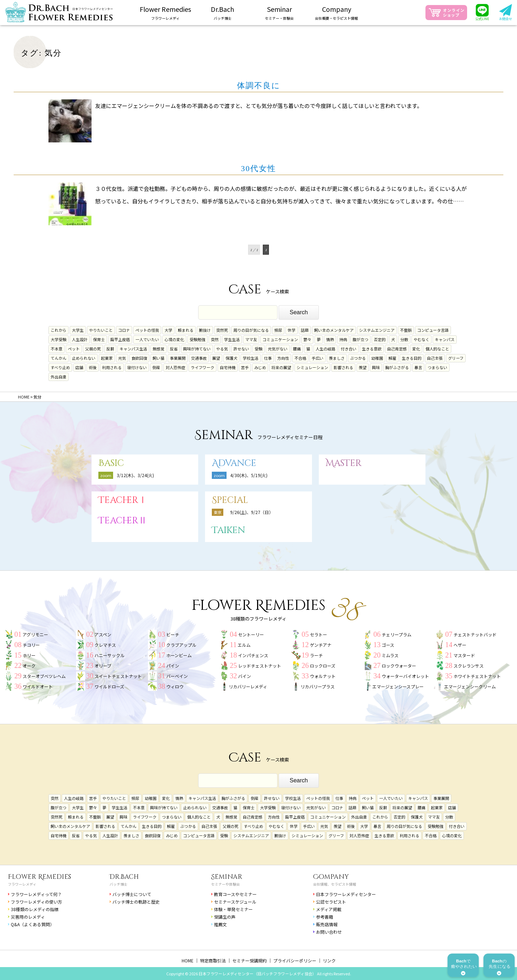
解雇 (392, 358)
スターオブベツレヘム (44, 676)
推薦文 (220, 924)
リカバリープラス (318, 686)
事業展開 (178, 358)
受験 (258, 349)
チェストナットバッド (475, 634)
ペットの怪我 (147, 330)
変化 (416, 349)
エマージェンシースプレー (398, 686)
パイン (173, 666)
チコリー (31, 645)
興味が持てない (197, 349)
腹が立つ (360, 339)
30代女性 (258, 168)
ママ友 (251, 339)
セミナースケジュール (235, 902)
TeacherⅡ (123, 521)
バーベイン (177, 676)
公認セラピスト (331, 902)
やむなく (421, 339)
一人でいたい (147, 339)
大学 (168, 330)
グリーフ (456, 358)
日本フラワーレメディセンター (346, 894)
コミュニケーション (280, 339)
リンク (329, 960)
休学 (292, 330)
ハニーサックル (110, 655)
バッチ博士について (132, 894)
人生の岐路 (325, 349)
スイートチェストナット (118, 676)
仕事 (268, 358)
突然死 (222, 330)
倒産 (156, 367)
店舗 (79, 367)
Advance (234, 463)
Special (230, 500)
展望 (216, 358)
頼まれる (186, 330)
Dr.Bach (124, 877)
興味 (376, 367)
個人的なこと (437, 349)
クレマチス (105, 645)
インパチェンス (253, 655)
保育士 (99, 339)
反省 (174, 349)
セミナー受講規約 (250, 960)
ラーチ (316, 655)
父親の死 (93, 349)
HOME (188, 960)
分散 (404, 339)
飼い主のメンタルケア (334, 330)
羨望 (363, 367)
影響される (343, 367)
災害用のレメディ (28, 917)
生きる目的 (412, 358)
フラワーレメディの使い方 (36, 902)
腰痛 (297, 349)
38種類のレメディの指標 (35, 909)
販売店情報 (327, 924)
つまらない (437, 367)
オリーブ (103, 666)
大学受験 (59, 339)
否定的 (380, 339)
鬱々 (307, 339)
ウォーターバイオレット (405, 676)
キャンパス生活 (133, 349)
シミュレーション (312, 367)
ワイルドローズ (109, 686)
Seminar (227, 877)
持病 (343, 339)
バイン (244, 676)
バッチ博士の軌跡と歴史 (136, 902)
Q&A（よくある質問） (32, 924)
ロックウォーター (399, 666)
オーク (29, 666)
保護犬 (231, 358)
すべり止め (60, 367)
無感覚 (159, 349)
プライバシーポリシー (295, 960)
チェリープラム (397, 634)
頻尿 (278, 330)
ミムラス (390, 655)
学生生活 (232, 339)
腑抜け (205, 330)
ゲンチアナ (321, 645)
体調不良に (259, 86)
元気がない (278, 349)
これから (59, 330)
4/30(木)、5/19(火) (249, 475)
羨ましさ (337, 358)
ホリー (29, 655)
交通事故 (199, 358)
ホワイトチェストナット (477, 676)
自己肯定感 (397, 349)
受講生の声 (225, 917)
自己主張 (435, 358)
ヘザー (460, 645)
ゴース (388, 645)
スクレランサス (469, 666)
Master (344, 463)
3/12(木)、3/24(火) (135, 475)
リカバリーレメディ (248, 686)
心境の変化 (174, 339)
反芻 (110, 349)
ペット (74, 349)
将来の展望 (281, 367)
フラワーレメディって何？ (36, 894)
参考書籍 (325, 917)
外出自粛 (59, 377)
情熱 (330, 339)
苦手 (245, 367)
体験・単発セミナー (233, 909)
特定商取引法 (213, 960)
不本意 (57, 349)
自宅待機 (228, 367)
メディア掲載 (329, 909)
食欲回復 (139, 358)
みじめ (260, 367)
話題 (305, 330)
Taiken (229, 530)
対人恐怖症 (175, 367)
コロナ (124, 330)
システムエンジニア (377, 330)
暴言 (418, 367)
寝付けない (137, 367)
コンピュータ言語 (433, 330)
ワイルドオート (38, 686)
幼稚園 (377, 358)
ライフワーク (202, 367)
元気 (122, 358)
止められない (84, 358)
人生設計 (80, 339)
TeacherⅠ (123, 500)
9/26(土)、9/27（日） (252, 512)
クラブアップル (181, 645)
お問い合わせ (329, 932)
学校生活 (251, 358)
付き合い (349, 349)
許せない (241, 349)
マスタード (464, 655)
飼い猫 (159, 358)
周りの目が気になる (251, 330)
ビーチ (173, 634)
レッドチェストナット (260, 666)
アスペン (103, 634)
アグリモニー (35, 634)
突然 (215, 339)
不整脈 (406, 330)
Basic (111, 463)
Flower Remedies (39, 877)
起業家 (107, 358)
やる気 (222, 349)
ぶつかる (358, 358)
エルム (244, 645)
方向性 (283, 358)
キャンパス (445, 339)
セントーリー (251, 634)
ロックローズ (323, 666)
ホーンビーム (179, 655)
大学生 (78, 330)
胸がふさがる (397, 367)
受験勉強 (197, 339)
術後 (93, 367)
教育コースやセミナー (235, 894)
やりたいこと (101, 330)
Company (331, 877)
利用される (112, 367)
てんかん (59, 358)
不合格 (300, 358)
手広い (318, 358)
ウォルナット (323, 676)
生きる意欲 (372, 349)
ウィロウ (175, 686)
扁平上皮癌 (120, 339)
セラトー (318, 634)
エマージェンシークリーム (470, 686)
